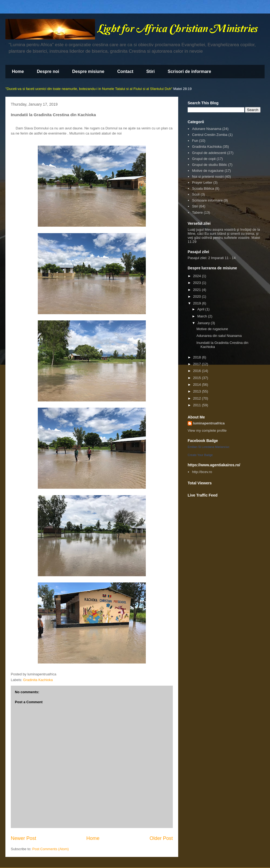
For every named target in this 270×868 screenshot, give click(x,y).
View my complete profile (207, 430)
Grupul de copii (204, 159)
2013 (198, 391)
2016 (198, 371)
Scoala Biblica (203, 188)
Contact (125, 71)
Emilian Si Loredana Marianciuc (209, 447)
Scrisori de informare (189, 71)
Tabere (197, 212)
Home (18, 71)
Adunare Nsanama (207, 129)
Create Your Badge (200, 455)
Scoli (196, 194)
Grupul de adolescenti (209, 153)
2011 (198, 405)
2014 (198, 385)
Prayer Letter (202, 182)
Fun (195, 141)
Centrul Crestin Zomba (210, 135)
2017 (198, 364)
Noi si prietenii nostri (208, 177)
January (204, 323)
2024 (198, 276)
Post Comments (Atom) (51, 849)
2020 (198, 296)
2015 (198, 378)
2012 (198, 398)
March (203, 316)
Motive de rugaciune (208, 171)
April (201, 309)
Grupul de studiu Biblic (210, 165)
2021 (198, 290)
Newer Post (23, 838)
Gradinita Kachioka (38, 680)
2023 (198, 283)
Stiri (151, 71)
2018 (198, 357)
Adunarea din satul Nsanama (219, 336)
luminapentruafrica (209, 423)
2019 (198, 303)
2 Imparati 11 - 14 (222, 258)
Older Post (161, 838)
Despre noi (48, 71)
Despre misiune (88, 71)
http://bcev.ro (202, 472)
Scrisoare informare (207, 200)
